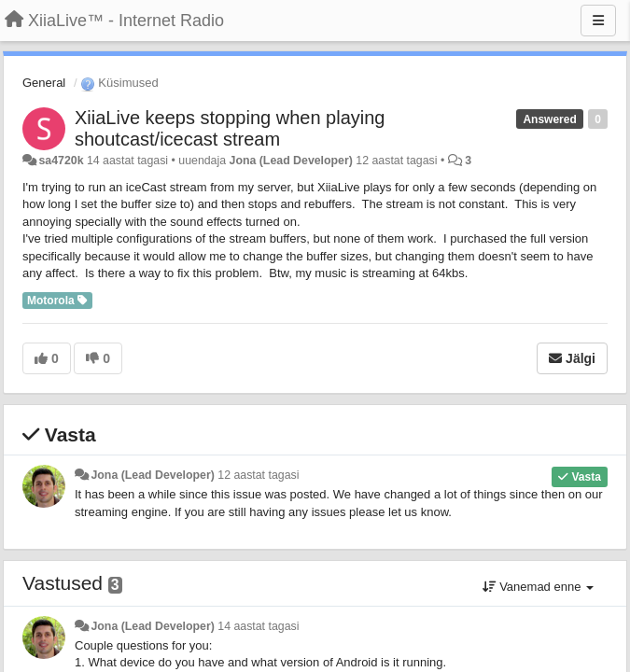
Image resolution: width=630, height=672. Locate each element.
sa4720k (61, 161)
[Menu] (598, 21)
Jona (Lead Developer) (291, 161)
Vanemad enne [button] (538, 587)
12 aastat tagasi (258, 475)
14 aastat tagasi (258, 626)
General (44, 83)
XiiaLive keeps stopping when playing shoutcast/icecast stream (230, 128)
